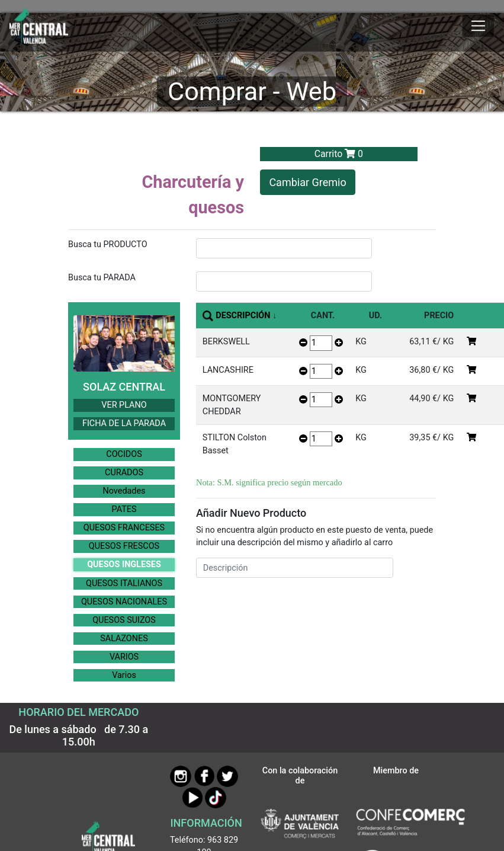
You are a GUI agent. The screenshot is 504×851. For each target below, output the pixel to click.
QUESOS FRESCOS (124, 546)
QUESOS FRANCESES (124, 528)
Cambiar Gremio (307, 182)
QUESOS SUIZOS (124, 620)
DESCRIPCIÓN (243, 316)
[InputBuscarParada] (284, 281)
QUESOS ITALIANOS (124, 583)
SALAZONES (124, 639)
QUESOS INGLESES (124, 564)
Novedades (124, 491)
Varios (124, 675)
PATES (124, 509)
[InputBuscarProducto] (284, 248)
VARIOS (124, 657)
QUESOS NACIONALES (124, 602)
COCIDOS (124, 454)
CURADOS (124, 473)
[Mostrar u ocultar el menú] (478, 26)
